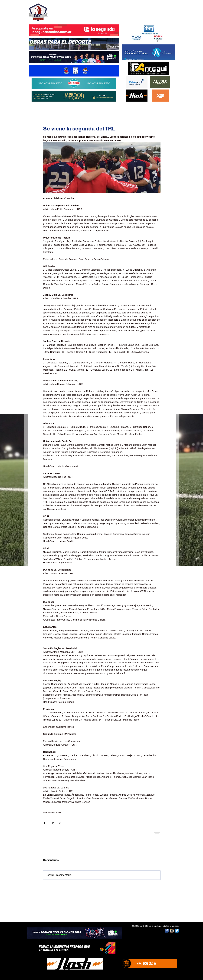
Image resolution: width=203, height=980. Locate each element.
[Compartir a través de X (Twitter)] (52, 823)
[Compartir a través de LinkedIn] (60, 823)
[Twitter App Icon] (177, 931)
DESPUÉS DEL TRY (72, 11)
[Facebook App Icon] (167, 931)
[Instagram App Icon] (172, 931)
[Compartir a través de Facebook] (45, 823)
